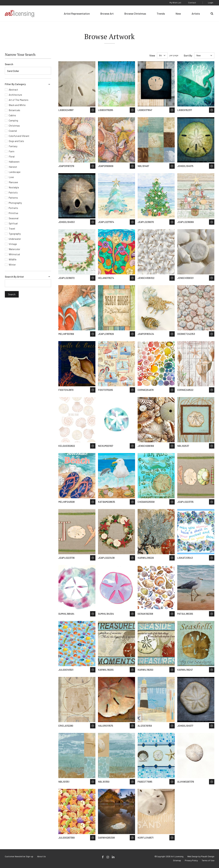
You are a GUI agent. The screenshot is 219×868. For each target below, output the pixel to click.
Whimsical (14, 254)
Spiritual (13, 223)
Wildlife (13, 259)
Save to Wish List (93, 110)
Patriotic (13, 193)
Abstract (13, 90)
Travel (12, 229)
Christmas (14, 126)
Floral (12, 156)
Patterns (13, 198)
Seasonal (14, 218)
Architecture (15, 95)
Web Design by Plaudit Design (201, 857)
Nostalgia (14, 187)
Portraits (13, 208)
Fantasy (13, 146)
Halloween (14, 162)
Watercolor (14, 249)
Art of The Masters (19, 100)
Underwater (15, 239)
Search (9, 64)
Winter (12, 265)
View (152, 55)
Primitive (13, 213)
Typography (15, 234)
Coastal (13, 131)
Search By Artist (14, 277)
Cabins (12, 115)
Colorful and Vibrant (19, 136)
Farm (12, 151)
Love (11, 177)
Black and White (17, 105)
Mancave (13, 182)
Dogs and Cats (16, 141)
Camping (13, 120)
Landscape (15, 172)
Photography (15, 203)
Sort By (188, 55)
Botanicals (14, 110)
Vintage (13, 244)
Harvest (13, 167)
